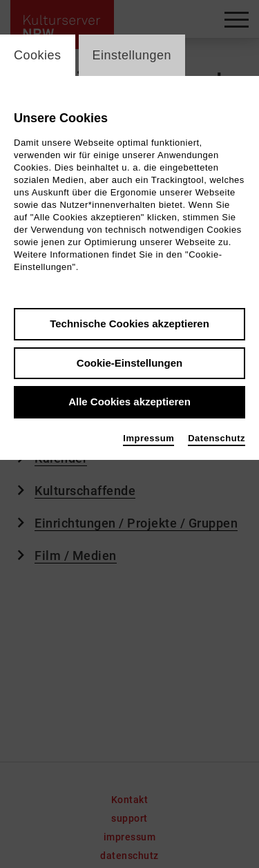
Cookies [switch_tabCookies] (38, 55)
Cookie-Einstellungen (129, 363)
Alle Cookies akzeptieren (129, 402)
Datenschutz (217, 438)
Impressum (148, 438)
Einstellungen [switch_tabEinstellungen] (132, 55)
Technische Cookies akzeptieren (129, 324)
